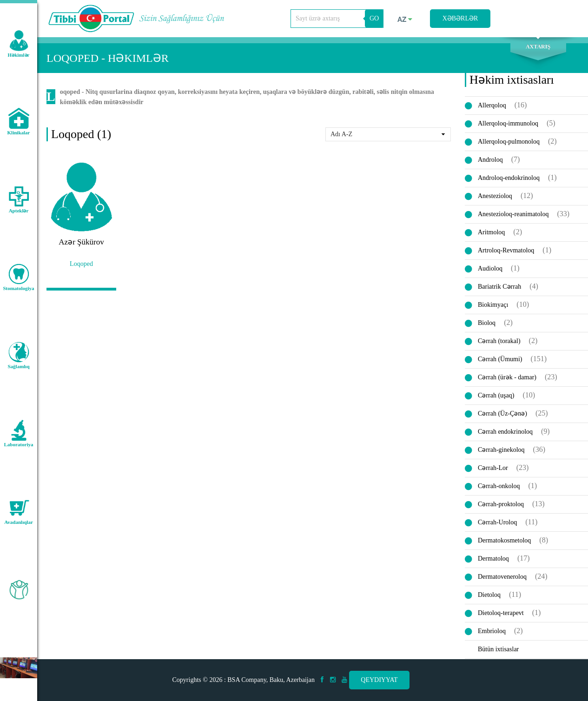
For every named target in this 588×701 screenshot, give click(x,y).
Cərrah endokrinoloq (505, 432)
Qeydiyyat (379, 680)
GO (374, 18)
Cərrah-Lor (493, 468)
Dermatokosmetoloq (504, 541)
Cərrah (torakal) (499, 341)
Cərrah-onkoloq (499, 486)
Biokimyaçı (493, 305)
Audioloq (490, 269)
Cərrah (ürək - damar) (507, 378)
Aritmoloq (491, 233)
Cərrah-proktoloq (501, 505)
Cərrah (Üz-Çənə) (502, 414)
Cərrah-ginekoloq (501, 450)
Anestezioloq (495, 196)
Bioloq (487, 323)
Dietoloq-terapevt (501, 613)
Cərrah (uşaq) (496, 396)
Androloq (490, 160)
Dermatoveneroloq (502, 577)
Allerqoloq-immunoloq (508, 124)
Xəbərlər (460, 18)
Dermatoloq (493, 559)
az (405, 20)
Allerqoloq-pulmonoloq (509, 142)
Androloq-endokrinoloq (509, 178)
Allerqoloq (492, 106)
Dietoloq (489, 595)
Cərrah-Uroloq (497, 523)
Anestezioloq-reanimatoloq (513, 215)
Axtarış (538, 47)
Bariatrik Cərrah (499, 287)
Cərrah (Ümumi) (500, 360)
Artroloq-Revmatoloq (506, 251)
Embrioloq (492, 632)
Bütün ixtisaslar (498, 650)
